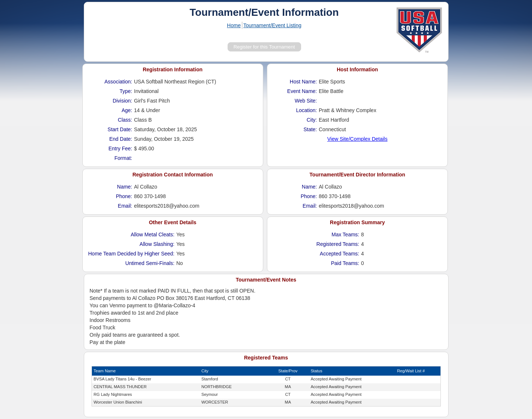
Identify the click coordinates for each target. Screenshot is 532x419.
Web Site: (306, 101)
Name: (124, 187)
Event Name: (302, 91)
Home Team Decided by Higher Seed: (131, 254)
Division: (123, 101)
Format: (123, 158)
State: (310, 129)
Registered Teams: (338, 244)
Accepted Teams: (340, 254)
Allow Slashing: (157, 244)
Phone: (124, 196)
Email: (125, 206)
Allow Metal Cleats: (152, 234)
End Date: (121, 139)
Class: (125, 120)
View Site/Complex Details (357, 139)
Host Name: (303, 82)
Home (234, 25)
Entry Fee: (120, 148)
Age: (127, 110)
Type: (126, 91)
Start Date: (120, 129)
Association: (118, 82)
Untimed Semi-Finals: (150, 263)
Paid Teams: (345, 263)
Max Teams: (345, 234)
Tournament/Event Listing (272, 25)
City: (312, 120)
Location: (306, 110)
